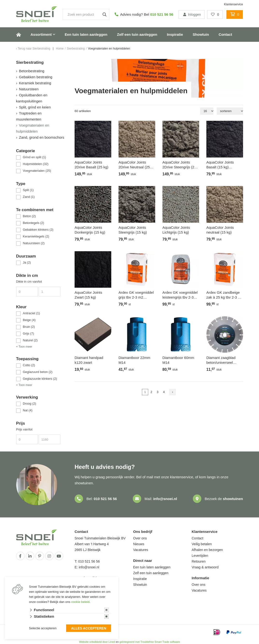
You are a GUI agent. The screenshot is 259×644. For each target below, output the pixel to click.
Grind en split (35, 157)
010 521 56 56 (162, 14)
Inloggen (192, 14)
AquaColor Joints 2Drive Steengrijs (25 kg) (179, 165)
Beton (29, 216)
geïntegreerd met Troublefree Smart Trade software (150, 642)
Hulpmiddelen (36, 164)
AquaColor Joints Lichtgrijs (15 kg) (176, 230)
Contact (225, 34)
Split (28, 190)
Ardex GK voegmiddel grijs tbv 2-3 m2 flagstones (136, 295)
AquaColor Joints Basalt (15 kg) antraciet (220, 165)
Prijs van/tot (24, 429)
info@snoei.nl (165, 499)
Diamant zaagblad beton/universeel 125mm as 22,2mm (222, 360)
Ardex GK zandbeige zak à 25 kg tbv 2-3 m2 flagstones (225, 295)
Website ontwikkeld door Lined (97, 642)
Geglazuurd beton (38, 372)
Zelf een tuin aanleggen (137, 34)
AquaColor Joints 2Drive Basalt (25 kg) (91, 165)
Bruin (29, 327)
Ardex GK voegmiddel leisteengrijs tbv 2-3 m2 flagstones (180, 295)
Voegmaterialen (37, 171)
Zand (29, 197)
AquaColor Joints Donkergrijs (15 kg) (90, 230)
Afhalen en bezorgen (207, 550)
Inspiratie (175, 34)
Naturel (30, 340)
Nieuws (139, 544)
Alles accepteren (89, 629)
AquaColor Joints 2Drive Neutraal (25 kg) (134, 165)
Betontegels (34, 223)
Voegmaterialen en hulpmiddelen (33, 128)
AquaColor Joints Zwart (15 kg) (88, 295)
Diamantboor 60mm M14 (178, 360)
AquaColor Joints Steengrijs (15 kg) (133, 230)
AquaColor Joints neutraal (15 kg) (220, 230)
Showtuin (201, 34)
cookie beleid (80, 602)
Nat (28, 410)
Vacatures (141, 550)
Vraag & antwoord (205, 567)
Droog (30, 404)
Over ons (140, 538)
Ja (27, 262)
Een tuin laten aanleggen (86, 34)
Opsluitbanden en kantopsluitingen (32, 98)
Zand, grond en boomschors (42, 137)
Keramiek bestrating (35, 83)
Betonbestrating (32, 71)
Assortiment (41, 34)
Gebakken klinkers (38, 230)
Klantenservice (234, 4)
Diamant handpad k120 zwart (89, 360)
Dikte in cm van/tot (29, 282)
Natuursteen (29, 89)
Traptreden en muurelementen (29, 116)
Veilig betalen (202, 544)
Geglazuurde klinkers (40, 379)
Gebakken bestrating (36, 77)
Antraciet (31, 313)
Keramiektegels (36, 236)
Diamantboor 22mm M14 (134, 360)
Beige (29, 320)
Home (19, 35)
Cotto (29, 365)
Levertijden (200, 556)
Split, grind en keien (35, 107)
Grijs (28, 333)
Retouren (199, 561)
